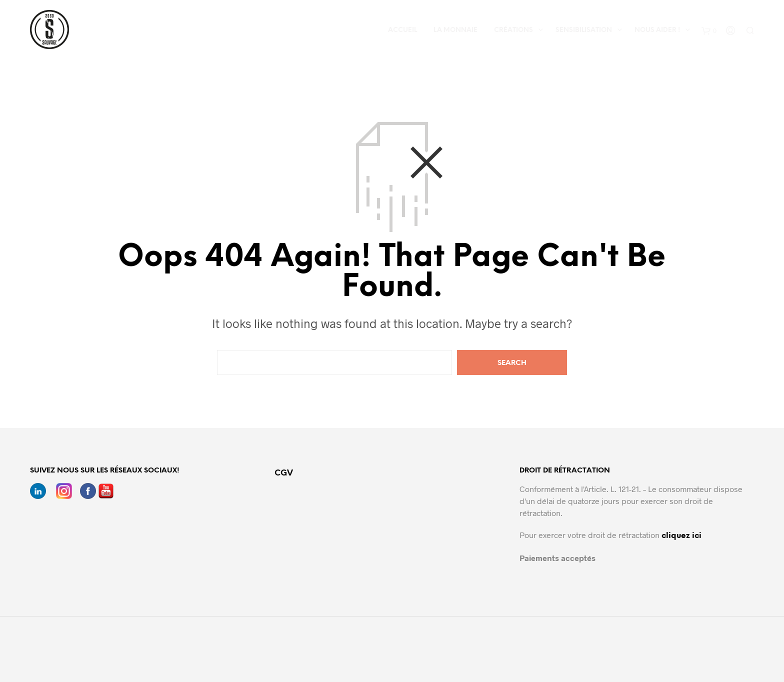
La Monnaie (455, 30)
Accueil (402, 30)
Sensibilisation (584, 30)
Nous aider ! (657, 30)
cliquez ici (681, 536)
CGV (284, 473)
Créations (513, 30)
